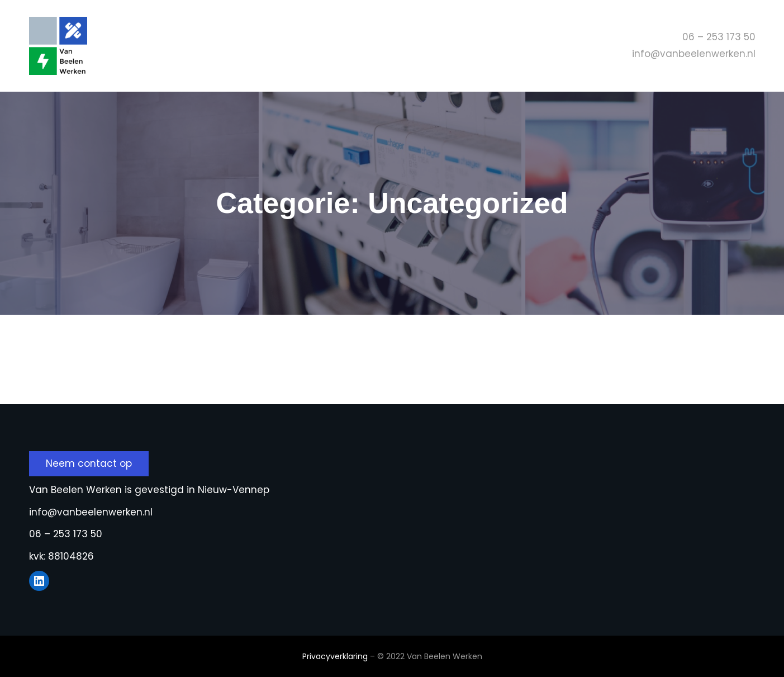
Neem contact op (89, 463)
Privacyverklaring (335, 656)
